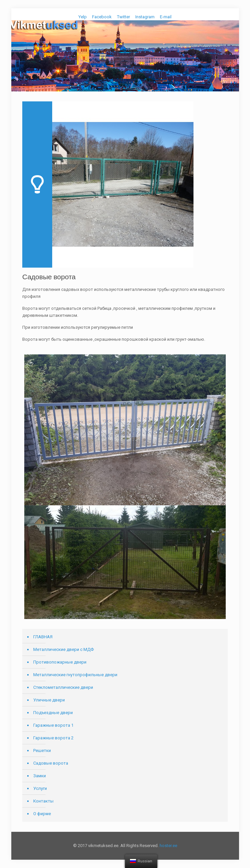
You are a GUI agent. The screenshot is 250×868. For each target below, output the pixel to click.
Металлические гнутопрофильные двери (75, 675)
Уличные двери (49, 700)
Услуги (40, 788)
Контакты (43, 801)
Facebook (102, 17)
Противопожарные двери (60, 662)
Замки (40, 776)
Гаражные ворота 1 (53, 725)
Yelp (83, 17)
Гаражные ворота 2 (53, 738)
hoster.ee (168, 846)
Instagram (145, 17)
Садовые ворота (51, 763)
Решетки (42, 750)
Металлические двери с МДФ (63, 649)
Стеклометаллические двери (63, 687)
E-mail (166, 17)
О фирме (42, 814)
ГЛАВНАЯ (43, 637)
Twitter (124, 17)
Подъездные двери (53, 713)
